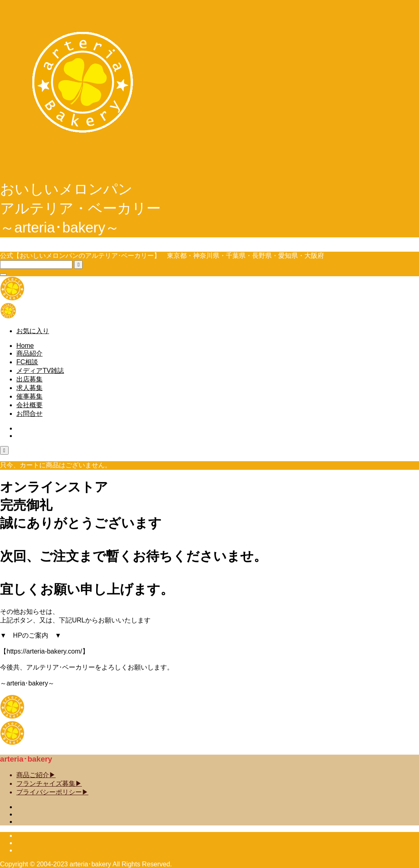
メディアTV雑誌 (40, 371)
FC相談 (27, 362)
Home (25, 346)
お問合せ (29, 414)
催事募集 (29, 396)
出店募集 (29, 379)
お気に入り (33, 331)
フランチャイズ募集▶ (49, 783)
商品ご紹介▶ (36, 775)
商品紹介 (29, 353)
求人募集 (29, 388)
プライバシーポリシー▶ (52, 792)
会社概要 (29, 405)
